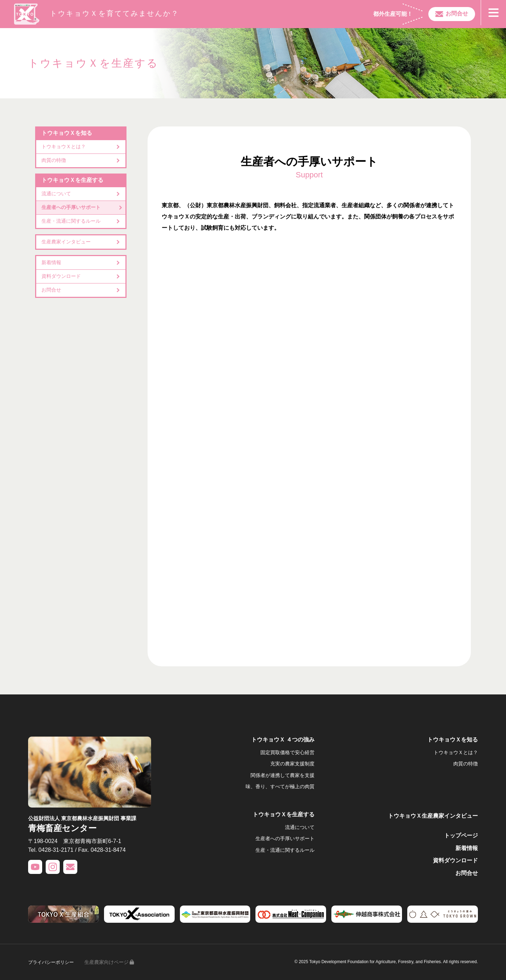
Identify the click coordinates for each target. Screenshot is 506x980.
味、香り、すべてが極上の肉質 (280, 786)
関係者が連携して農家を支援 (283, 775)
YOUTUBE (35, 867)
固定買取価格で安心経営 (287, 752)
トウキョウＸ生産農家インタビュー (433, 816)
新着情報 (51, 262)
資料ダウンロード (61, 276)
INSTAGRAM (53, 867)
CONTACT (70, 867)
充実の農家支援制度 (292, 764)
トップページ (461, 835)
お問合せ (453, 14)
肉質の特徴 (54, 160)
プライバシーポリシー (53, 962)
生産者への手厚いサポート (71, 207)
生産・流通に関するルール (71, 221)
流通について (56, 194)
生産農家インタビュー (66, 242)
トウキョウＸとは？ (64, 146)
